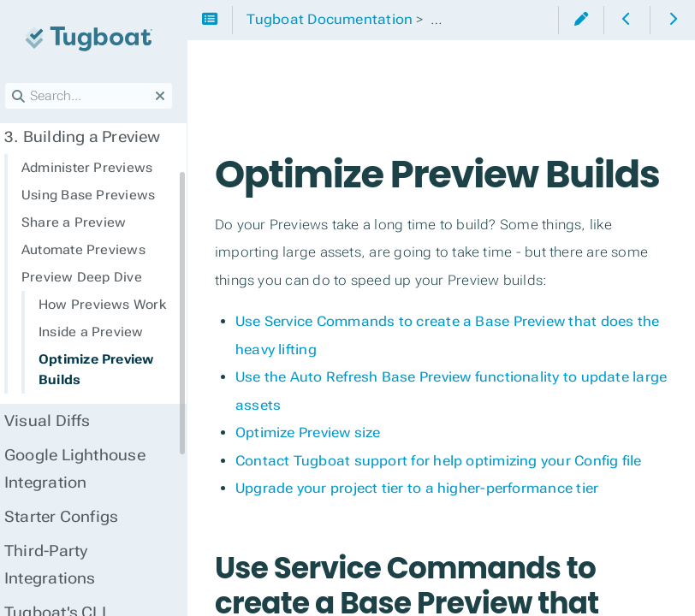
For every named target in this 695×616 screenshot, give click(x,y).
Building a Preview (92, 137)
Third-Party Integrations (59, 565)
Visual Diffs (57, 421)
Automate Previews (93, 250)
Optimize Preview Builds (106, 370)
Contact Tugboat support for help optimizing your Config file (448, 507)
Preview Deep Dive (91, 277)
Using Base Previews (98, 195)
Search (15, 83)
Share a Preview (83, 222)
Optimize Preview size (318, 479)
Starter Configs (71, 517)
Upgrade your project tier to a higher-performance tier (426, 534)
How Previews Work (112, 305)
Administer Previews (96, 168)
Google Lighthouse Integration (84, 469)
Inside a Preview (101, 332)
